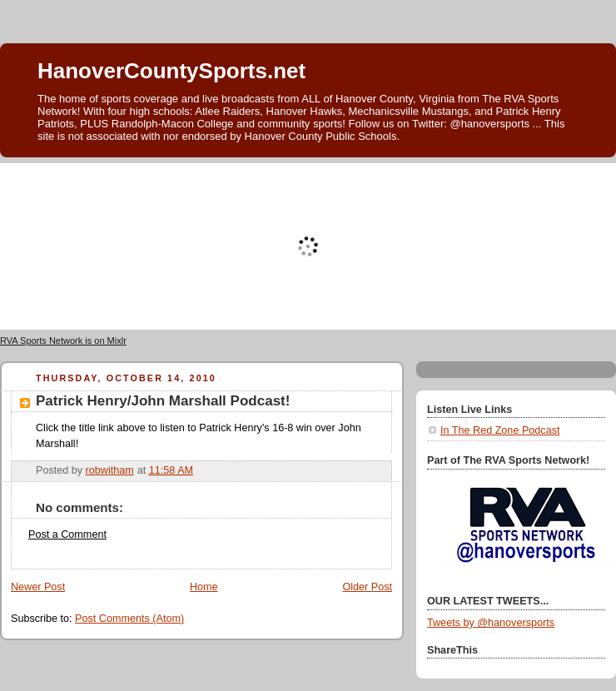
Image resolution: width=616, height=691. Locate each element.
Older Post (367, 587)
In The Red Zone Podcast (500, 430)
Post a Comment (67, 534)
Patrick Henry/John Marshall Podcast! (163, 401)
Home (204, 587)
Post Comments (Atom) (129, 619)
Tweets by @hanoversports (491, 623)
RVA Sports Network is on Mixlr (63, 341)
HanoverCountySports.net (171, 71)
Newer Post (38, 587)
